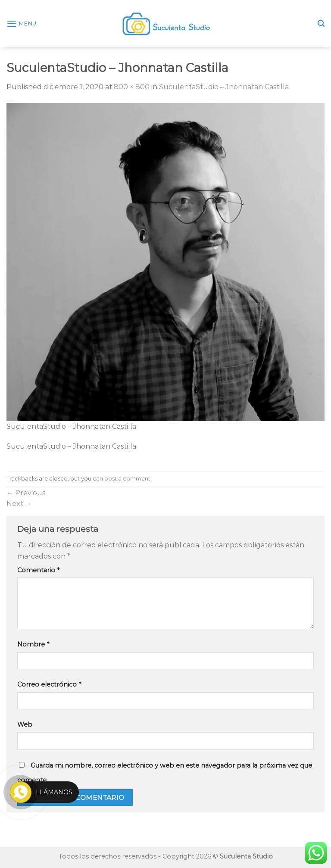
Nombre (33, 644)
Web (25, 724)
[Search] (321, 23)
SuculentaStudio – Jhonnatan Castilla (224, 87)
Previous (26, 493)
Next (19, 504)
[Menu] (22, 23)
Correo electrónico (49, 684)
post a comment (127, 479)
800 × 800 (132, 87)
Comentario (38, 570)
